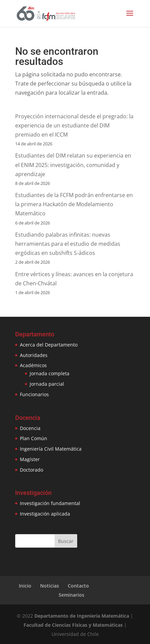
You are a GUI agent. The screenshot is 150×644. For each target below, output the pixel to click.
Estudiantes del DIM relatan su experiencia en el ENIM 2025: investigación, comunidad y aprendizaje (73, 165)
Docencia (30, 428)
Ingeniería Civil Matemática (51, 449)
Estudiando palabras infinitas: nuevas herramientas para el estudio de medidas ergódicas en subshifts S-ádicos (68, 244)
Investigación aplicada (45, 514)
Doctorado (32, 470)
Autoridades (34, 355)
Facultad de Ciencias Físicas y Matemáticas (73, 625)
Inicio (25, 586)
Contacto (78, 586)
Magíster (30, 459)
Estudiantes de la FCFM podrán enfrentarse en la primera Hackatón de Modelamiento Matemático (74, 204)
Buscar (66, 541)
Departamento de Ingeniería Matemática (82, 616)
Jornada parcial (47, 384)
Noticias (50, 586)
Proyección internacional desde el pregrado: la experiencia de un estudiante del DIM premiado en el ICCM (74, 125)
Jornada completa (50, 373)
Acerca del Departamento (49, 345)
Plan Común (34, 438)
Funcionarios (34, 394)
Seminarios (71, 595)
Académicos (33, 365)
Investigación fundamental (50, 503)
